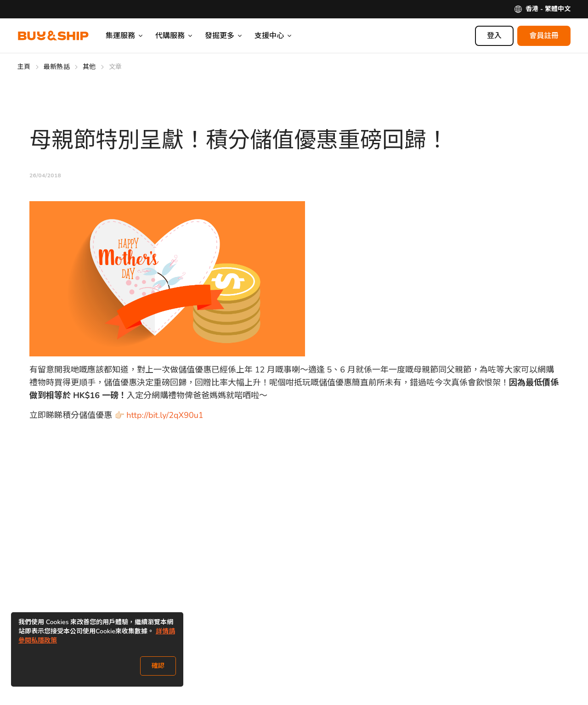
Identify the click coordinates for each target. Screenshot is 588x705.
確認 (158, 666)
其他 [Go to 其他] (89, 67)
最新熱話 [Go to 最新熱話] (57, 67)
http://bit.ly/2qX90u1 (165, 415)
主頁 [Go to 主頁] (24, 67)
